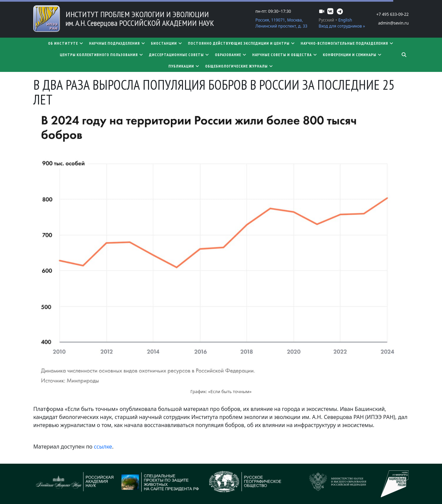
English (345, 20)
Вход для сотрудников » (342, 26)
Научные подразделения (117, 43)
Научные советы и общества (285, 55)
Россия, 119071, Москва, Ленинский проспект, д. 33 (281, 23)
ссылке (103, 447)
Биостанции (167, 43)
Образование (231, 55)
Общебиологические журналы (239, 66)
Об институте (66, 43)
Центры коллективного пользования (102, 55)
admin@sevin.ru (393, 23)
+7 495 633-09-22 (393, 14)
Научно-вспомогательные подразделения (347, 43)
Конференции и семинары (353, 55)
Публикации (184, 66)
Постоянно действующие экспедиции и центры (242, 43)
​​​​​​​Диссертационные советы (179, 55)
